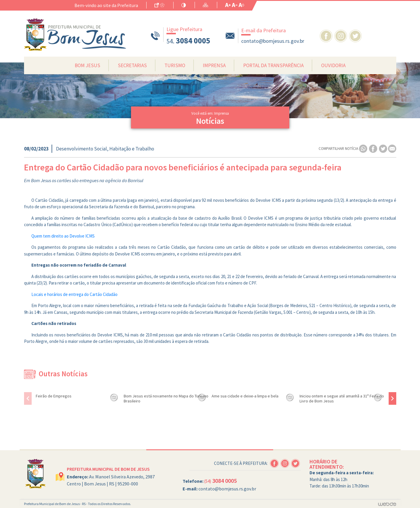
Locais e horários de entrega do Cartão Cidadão (74, 294)
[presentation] (28, 398)
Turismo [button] (175, 65)
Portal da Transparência (273, 65)
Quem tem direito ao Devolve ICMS (63, 236)
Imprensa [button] (214, 65)
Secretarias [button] (132, 65)
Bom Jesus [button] (87, 65)
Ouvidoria (333, 65)
